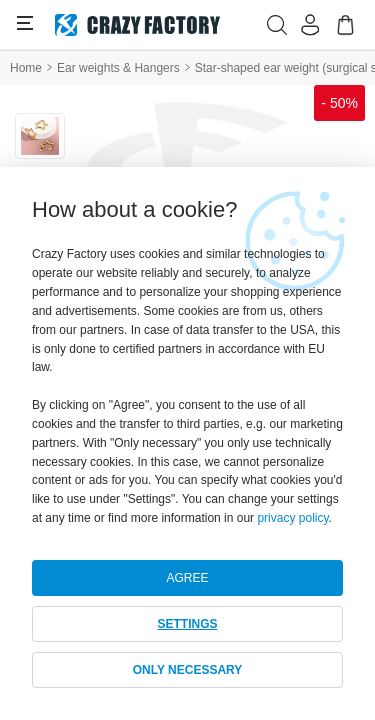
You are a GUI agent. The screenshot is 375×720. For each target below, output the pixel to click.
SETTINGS (187, 624)
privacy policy (292, 518)
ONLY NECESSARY (188, 670)
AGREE (187, 578)
